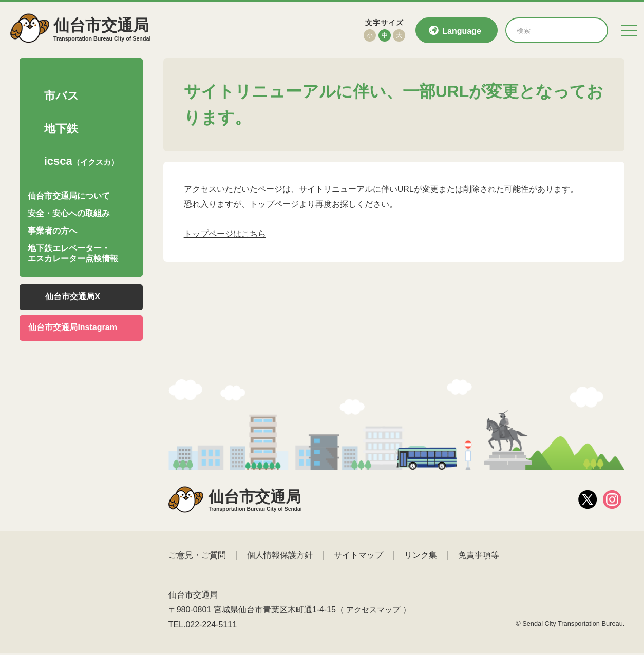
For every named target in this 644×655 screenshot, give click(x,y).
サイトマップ (358, 557)
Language (462, 31)
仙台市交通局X (73, 297)
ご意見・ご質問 (197, 557)
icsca (81, 162)
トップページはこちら (225, 235)
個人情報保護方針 (280, 557)
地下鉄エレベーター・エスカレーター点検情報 (73, 255)
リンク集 (421, 557)
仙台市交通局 (108, 30)
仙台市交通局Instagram (72, 328)
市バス (62, 97)
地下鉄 (61, 130)
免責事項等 (479, 557)
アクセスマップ (375, 612)
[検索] (593, 30)
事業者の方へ (52, 232)
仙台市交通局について (69, 197)
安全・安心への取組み (69, 215)
